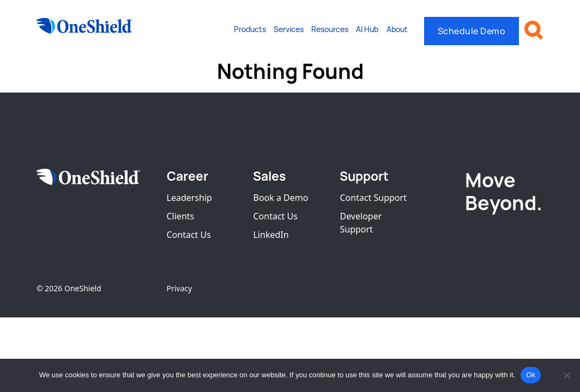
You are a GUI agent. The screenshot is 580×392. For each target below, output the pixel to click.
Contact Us (189, 235)
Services (289, 29)
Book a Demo (280, 198)
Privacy (180, 288)
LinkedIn (271, 235)
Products (250, 29)
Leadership (189, 198)
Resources (330, 29)
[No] (566, 375)
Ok (531, 375)
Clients (181, 216)
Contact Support (373, 198)
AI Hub (367, 29)
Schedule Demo (472, 31)
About (397, 29)
